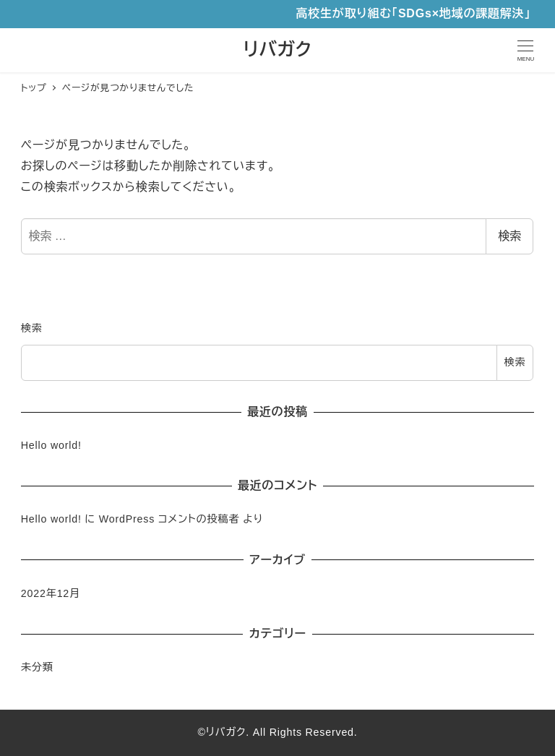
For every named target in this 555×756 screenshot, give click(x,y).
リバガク (277, 50)
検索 (509, 236)
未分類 (37, 667)
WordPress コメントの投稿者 (169, 519)
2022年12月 (51, 593)
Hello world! (51, 445)
